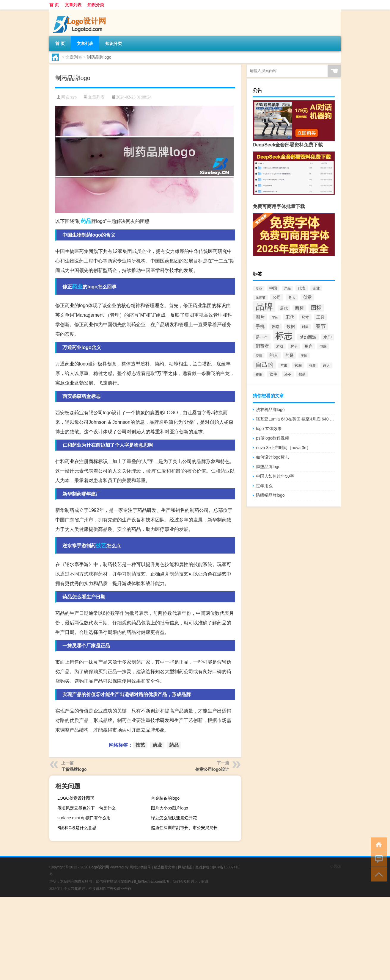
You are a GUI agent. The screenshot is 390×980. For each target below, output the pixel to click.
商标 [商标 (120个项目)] (299, 308)
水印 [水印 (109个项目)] (328, 337)
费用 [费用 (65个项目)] (259, 374)
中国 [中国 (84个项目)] (273, 288)
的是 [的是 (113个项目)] (290, 355)
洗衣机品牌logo (270, 409)
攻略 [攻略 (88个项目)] (276, 327)
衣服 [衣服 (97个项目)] (298, 365)
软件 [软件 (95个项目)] (273, 374)
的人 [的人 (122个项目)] (274, 355)
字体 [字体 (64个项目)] (275, 318)
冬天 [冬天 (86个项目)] (292, 297)
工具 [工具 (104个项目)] (320, 317)
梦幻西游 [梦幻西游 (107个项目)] (308, 337)
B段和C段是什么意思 (77, 828)
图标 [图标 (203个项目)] (316, 308)
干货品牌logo (74, 769)
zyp (74, 97)
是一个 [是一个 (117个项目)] (262, 337)
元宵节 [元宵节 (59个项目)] (261, 298)
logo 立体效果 (269, 429)
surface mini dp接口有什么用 (84, 818)
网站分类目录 (140, 867)
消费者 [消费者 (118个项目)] (262, 346)
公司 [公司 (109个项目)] (277, 297)
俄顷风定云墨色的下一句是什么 (87, 808)
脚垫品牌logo (268, 467)
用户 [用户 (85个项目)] (309, 346)
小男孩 (335, 866)
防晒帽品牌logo (270, 495)
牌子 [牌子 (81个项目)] (294, 346)
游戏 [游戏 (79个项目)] (280, 346)
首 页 (54, 5)
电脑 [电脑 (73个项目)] (323, 346)
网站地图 (185, 867)
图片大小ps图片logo (170, 808)
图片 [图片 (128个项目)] (260, 317)
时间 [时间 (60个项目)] (305, 327)
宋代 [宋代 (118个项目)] (290, 317)
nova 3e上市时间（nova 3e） (283, 448)
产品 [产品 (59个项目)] (287, 288)
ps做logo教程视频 (272, 438)
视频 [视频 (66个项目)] (312, 365)
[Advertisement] (178, 938)
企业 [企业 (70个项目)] (316, 288)
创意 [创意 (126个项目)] (307, 297)
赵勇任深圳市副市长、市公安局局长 (184, 828)
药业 (77, 287)
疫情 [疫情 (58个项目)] (259, 356)
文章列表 (73, 5)
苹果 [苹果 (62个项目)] (284, 365)
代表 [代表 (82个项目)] (302, 288)
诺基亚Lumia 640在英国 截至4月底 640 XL (295, 419)
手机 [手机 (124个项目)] (260, 326)
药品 (86, 221)
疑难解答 (202, 867)
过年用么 (264, 486)
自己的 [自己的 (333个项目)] (265, 365)
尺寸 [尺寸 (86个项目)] (305, 317)
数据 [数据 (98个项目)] (291, 327)
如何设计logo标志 (272, 457)
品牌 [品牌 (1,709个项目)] (264, 307)
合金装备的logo (165, 798)
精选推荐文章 (164, 867)
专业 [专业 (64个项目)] (259, 288)
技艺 (101, 546)
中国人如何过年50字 (275, 476)
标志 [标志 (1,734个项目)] (284, 336)
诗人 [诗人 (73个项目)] (326, 365)
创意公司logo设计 (212, 769)
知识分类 (96, 5)
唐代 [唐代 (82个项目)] (284, 308)
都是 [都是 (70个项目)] (302, 374)
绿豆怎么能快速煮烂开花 (174, 818)
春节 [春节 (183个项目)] (321, 326)
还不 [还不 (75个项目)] (288, 374)
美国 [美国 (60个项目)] (304, 356)
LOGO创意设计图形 (76, 798)
